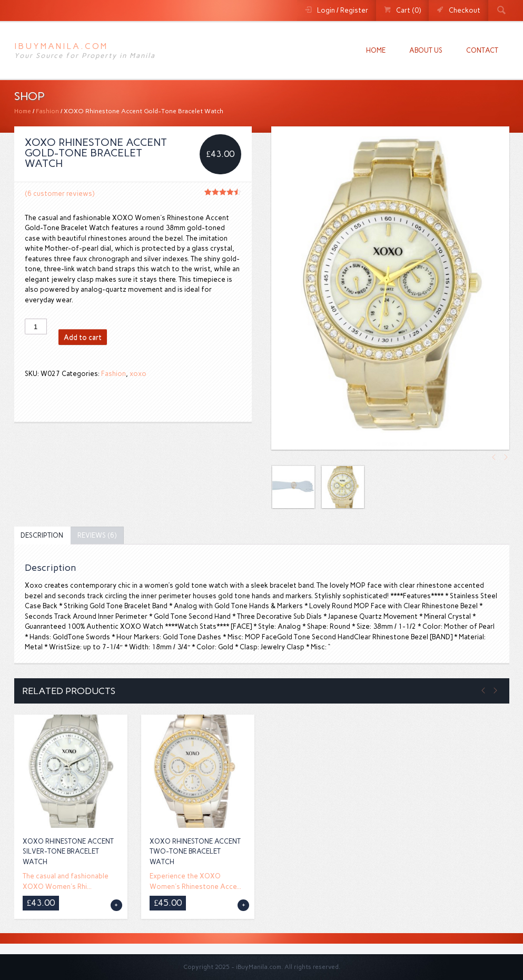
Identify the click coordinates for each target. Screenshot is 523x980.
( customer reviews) (60, 194)
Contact (482, 50)
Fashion (47, 111)
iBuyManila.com (61, 46)
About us (426, 50)
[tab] (42, 536)
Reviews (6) (97, 535)
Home (376, 50)
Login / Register (343, 10)
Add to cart (83, 337)
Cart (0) (408, 10)
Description (42, 535)
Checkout (465, 10)
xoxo (138, 374)
